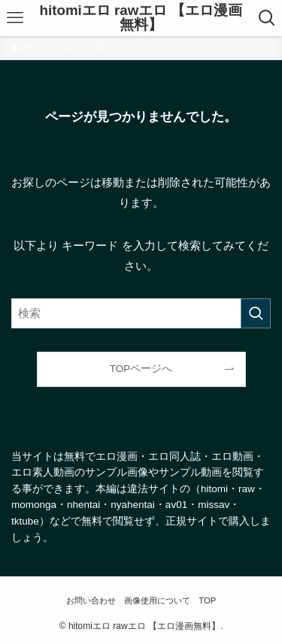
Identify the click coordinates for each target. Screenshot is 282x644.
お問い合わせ (91, 600)
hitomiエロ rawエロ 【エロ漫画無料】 (141, 18)
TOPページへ (141, 369)
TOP (207, 600)
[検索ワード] (141, 313)
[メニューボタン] (15, 18)
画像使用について (157, 600)
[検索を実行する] (256, 313)
